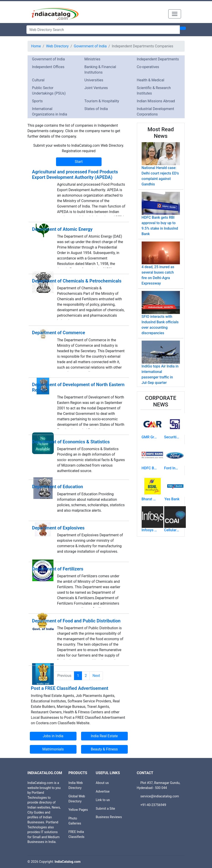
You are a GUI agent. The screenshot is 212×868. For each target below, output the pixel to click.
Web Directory (57, 46)
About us (102, 783)
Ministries (92, 59)
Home (36, 46)
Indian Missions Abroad (156, 101)
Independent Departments (158, 59)
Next (96, 676)
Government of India (90, 46)
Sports (37, 101)
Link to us (103, 800)
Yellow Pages (78, 810)
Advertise (103, 792)
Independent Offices (48, 67)
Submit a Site (106, 809)
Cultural (38, 80)
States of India (96, 109)
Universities (94, 80)
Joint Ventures (96, 88)
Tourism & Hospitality (102, 101)
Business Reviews (109, 817)
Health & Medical (151, 80)
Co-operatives (148, 67)
